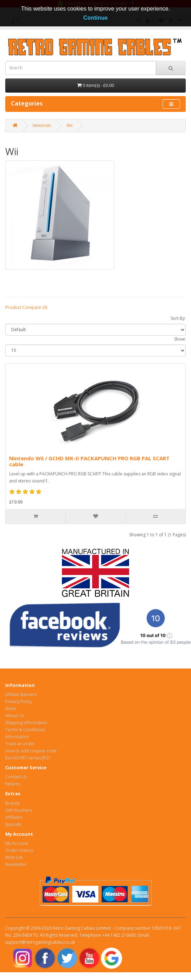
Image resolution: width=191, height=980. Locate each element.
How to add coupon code (31, 751)
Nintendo (42, 125)
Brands (12, 803)
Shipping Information (26, 723)
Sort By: (178, 318)
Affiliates (14, 817)
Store (11, 709)
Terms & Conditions (25, 730)
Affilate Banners (21, 694)
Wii (69, 125)
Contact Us (16, 777)
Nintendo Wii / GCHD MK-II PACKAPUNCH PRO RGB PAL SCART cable (89, 461)
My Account (17, 843)
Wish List (14, 857)
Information (17, 737)
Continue (95, 18)
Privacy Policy (19, 701)
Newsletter (16, 864)
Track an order (20, 744)
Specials (13, 824)
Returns (13, 784)
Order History (19, 850)
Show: (180, 339)
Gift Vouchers (19, 810)
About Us (15, 716)
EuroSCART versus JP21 (28, 758)
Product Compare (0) (26, 307)
